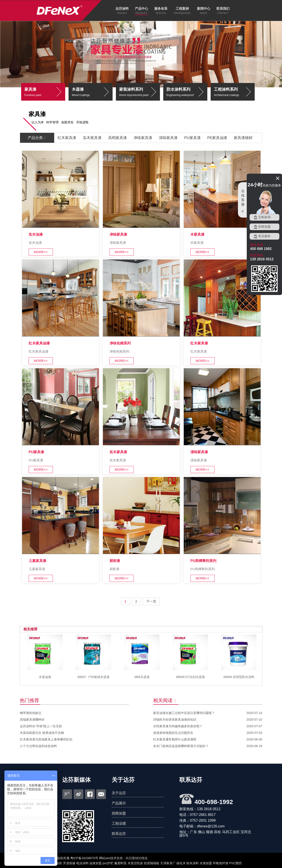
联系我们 (223, 8)
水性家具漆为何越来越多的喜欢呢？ (178, 726)
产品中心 (141, 8)
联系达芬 (119, 834)
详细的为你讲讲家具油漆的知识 (175, 720)
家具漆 (45, 93)
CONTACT (223, 13)
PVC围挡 (235, 863)
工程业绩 (119, 824)
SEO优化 (141, 858)
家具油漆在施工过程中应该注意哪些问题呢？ (184, 713)
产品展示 (119, 803)
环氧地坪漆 (221, 863)
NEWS (203, 13)
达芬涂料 (122, 8)
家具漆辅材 (243, 138)
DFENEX (122, 13)
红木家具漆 (67, 138)
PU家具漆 (192, 138)
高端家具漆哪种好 (32, 720)
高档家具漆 (118, 138)
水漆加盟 (206, 863)
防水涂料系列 (187, 93)
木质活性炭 (135, 863)
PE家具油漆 (217, 138)
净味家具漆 (143, 138)
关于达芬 (123, 780)
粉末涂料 (193, 863)
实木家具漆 (92, 138)
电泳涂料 (82, 863)
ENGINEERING (182, 13)
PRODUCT (141, 13)
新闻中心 (204, 8)
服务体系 (161, 8)
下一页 (151, 601)
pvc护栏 (108, 863)
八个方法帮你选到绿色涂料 (38, 746)
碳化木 (181, 863)
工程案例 (182, 8)
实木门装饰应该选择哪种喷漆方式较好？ (181, 746)
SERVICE (161, 13)
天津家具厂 (168, 863)
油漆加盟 (95, 863)
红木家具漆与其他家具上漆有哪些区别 (46, 739)
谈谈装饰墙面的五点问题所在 (173, 733)
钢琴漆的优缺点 (31, 713)
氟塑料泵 (121, 863)
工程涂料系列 (234, 93)
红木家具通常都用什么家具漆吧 (175, 739)
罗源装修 (69, 863)
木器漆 (92, 93)
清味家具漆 (168, 138)
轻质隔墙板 (152, 863)
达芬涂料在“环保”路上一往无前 (41, 726)
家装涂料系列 (140, 93)
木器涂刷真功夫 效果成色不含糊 (42, 733)
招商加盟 (119, 813)
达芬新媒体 (76, 780)
